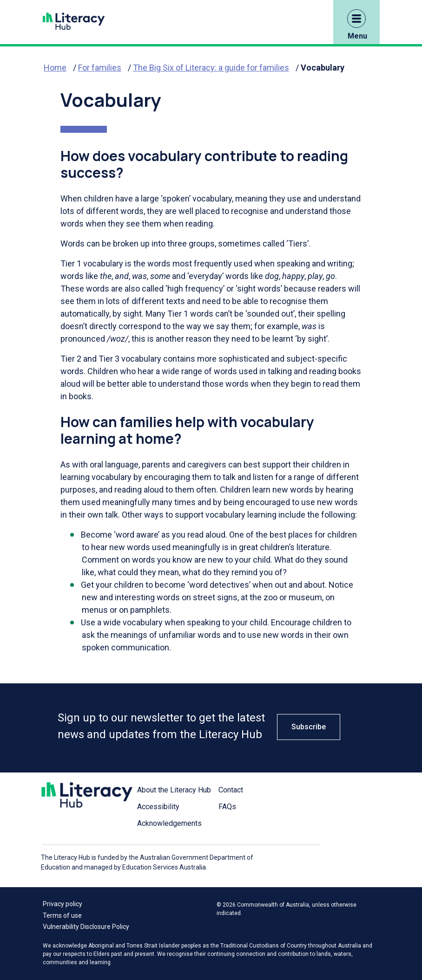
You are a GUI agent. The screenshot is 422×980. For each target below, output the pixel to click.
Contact (231, 790)
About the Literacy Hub (174, 790)
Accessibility (158, 807)
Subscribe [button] (309, 727)
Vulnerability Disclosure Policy (86, 927)
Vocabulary (323, 68)
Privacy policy (63, 904)
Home (55, 68)
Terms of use (62, 915)
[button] (356, 19)
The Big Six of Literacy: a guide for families (211, 68)
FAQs (227, 807)
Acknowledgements (169, 823)
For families (100, 68)
